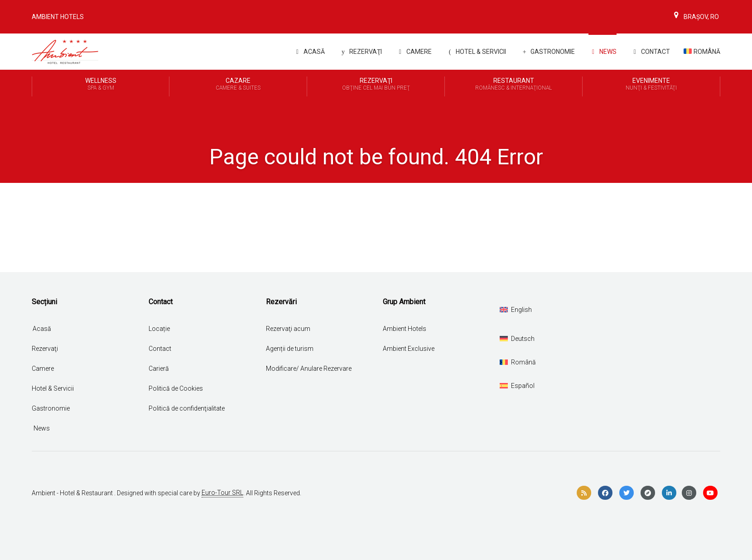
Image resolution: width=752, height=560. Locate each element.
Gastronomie (547, 52)
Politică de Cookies (176, 388)
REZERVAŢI (360, 52)
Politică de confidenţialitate (187, 408)
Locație (159, 329)
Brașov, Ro (695, 17)
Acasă (309, 52)
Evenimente (651, 85)
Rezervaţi (45, 349)
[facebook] (605, 493)
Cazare (238, 85)
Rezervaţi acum (288, 329)
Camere (414, 52)
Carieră (159, 369)
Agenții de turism (290, 349)
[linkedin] (669, 493)
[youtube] (710, 493)
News (603, 52)
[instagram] (689, 493)
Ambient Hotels (58, 17)
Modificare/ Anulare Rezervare (309, 369)
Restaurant (513, 85)
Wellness (101, 85)
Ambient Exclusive (409, 349)
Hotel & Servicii (476, 52)
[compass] (648, 493)
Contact (650, 52)
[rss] (584, 493)
